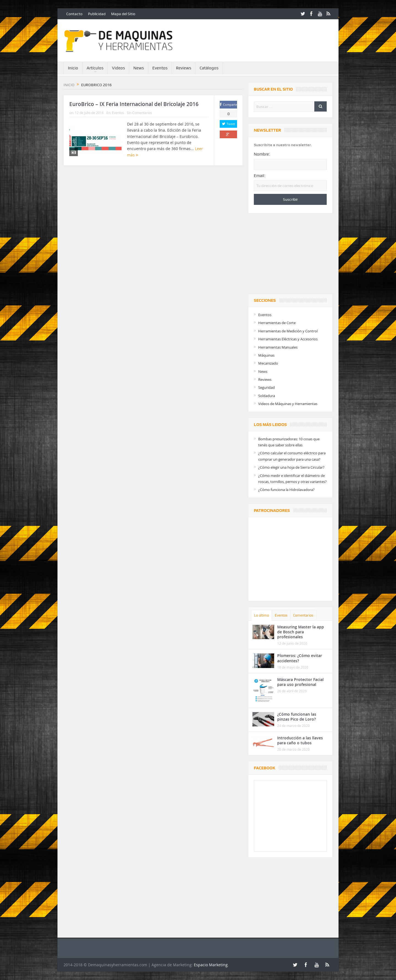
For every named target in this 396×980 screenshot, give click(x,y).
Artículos (95, 68)
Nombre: (262, 154)
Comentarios (303, 615)
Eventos (160, 68)
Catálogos (209, 68)
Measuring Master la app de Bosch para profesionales (301, 632)
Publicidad (97, 14)
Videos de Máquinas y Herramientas (288, 404)
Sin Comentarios (139, 113)
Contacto (74, 14)
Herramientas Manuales (278, 347)
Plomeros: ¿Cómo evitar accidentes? (300, 658)
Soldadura (267, 396)
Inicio (73, 68)
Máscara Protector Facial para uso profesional (300, 682)
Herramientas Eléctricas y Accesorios (288, 339)
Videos (118, 68)
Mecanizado (268, 363)
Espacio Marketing (211, 965)
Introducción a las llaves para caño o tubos (300, 740)
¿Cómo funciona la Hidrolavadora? (286, 490)
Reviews (184, 68)
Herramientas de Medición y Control (288, 331)
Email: (260, 176)
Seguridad (266, 387)
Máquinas (266, 355)
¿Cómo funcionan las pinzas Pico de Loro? (297, 717)
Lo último (262, 615)
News (139, 68)
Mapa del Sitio (123, 14)
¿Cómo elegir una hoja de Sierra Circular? (291, 467)
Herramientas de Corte (277, 323)
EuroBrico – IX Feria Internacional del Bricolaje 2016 (134, 104)
